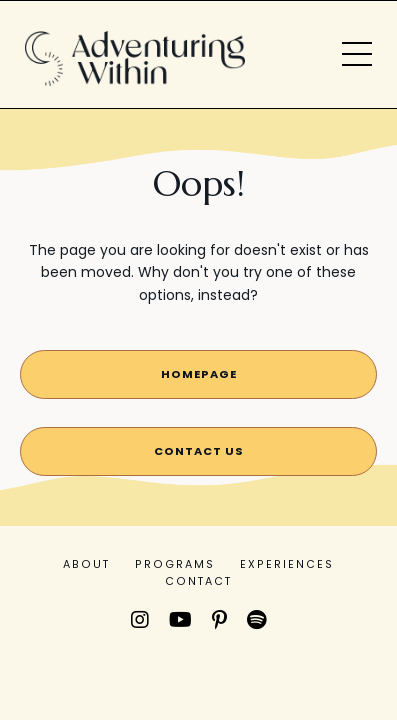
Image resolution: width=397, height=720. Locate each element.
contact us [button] (199, 451)
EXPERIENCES (287, 564)
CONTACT (198, 581)
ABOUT (86, 564)
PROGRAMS (175, 564)
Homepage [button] (199, 374)
